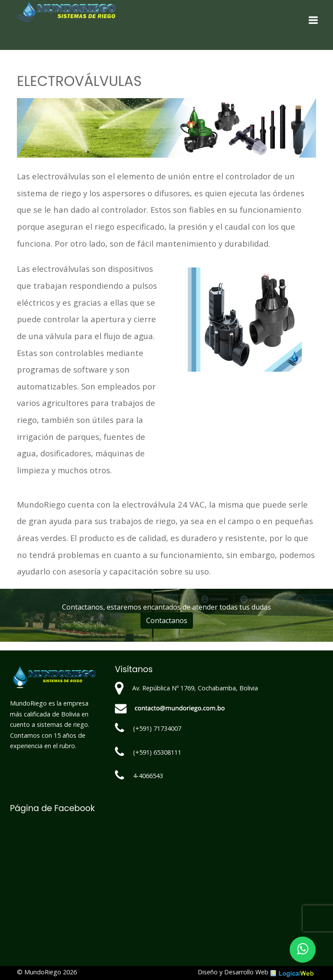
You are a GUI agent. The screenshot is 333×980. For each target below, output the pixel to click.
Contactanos (167, 620)
